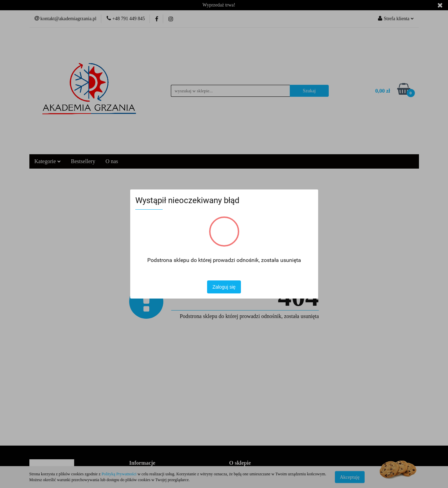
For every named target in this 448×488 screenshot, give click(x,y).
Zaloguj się (224, 287)
